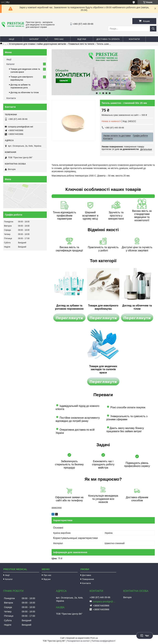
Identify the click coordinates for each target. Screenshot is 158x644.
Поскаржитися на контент (78, 641)
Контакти (134, 39)
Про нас (59, 39)
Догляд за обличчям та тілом (25, 92)
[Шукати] (153, 29)
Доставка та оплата (108, 39)
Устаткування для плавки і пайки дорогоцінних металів (37, 44)
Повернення (88, 579)
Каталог (34, 39)
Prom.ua (94, 638)
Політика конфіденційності (103, 641)
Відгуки (82, 39)
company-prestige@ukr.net (20, 127)
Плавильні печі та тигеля (81, 44)
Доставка (87, 575)
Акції (11, 39)
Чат (145, 636)
